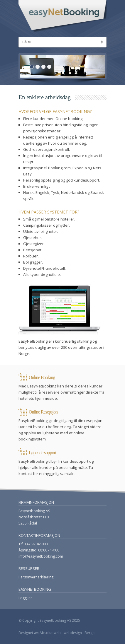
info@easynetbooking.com (41, 556)
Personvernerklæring (36, 577)
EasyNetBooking (62, 16)
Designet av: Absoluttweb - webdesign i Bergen (58, 633)
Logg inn (26, 598)
